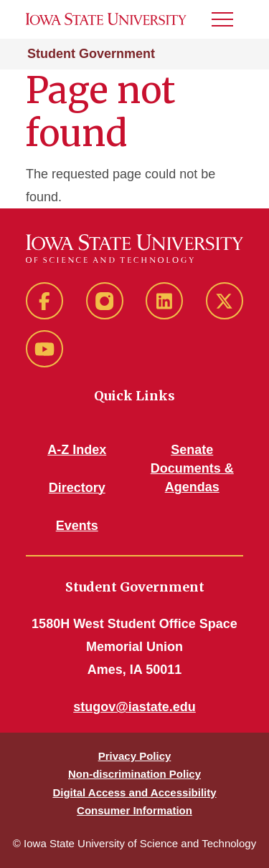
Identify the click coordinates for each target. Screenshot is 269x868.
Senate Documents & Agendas (192, 468)
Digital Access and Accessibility (134, 792)
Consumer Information (134, 810)
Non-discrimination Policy (134, 774)
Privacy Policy (135, 756)
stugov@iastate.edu (134, 707)
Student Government (91, 54)
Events (77, 526)
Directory (77, 488)
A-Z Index (77, 450)
